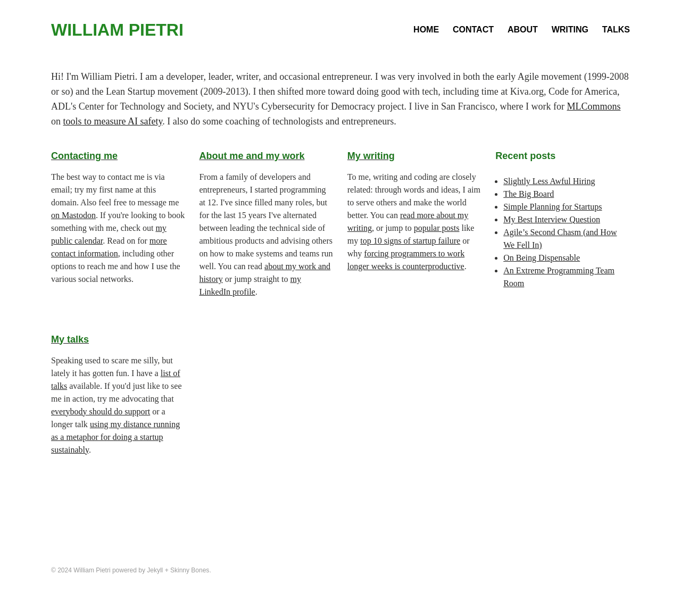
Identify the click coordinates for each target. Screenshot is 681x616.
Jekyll (155, 570)
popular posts (437, 228)
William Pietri (117, 30)
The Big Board (529, 194)
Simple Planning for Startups (553, 207)
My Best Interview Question (552, 219)
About (523, 30)
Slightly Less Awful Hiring (549, 181)
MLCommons (593, 106)
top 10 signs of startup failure (410, 241)
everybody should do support (101, 411)
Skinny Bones (190, 570)
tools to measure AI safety (113, 121)
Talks (616, 30)
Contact (473, 30)
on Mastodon (73, 215)
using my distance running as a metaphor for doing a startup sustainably (115, 437)
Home (426, 30)
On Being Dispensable (542, 258)
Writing (570, 30)
